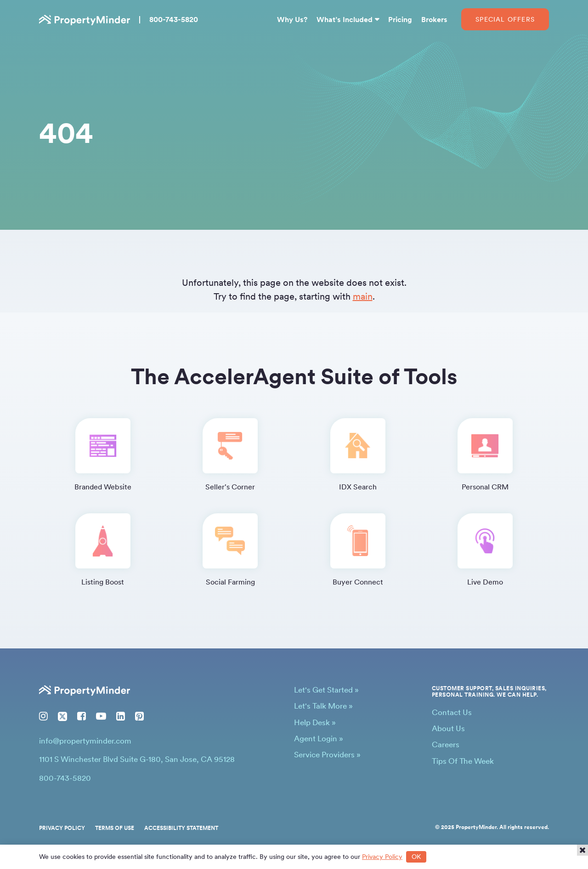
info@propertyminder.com (85, 741)
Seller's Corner (230, 455)
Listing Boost (103, 550)
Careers (446, 744)
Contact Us (452, 712)
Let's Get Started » (326, 690)
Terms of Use (115, 828)
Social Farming (230, 550)
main (363, 296)
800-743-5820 (174, 20)
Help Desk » (315, 722)
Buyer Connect (358, 550)
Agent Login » (319, 738)
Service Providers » (327, 755)
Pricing (400, 20)
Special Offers (505, 19)
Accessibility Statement (181, 828)
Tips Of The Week (463, 761)
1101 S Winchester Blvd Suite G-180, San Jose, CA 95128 (137, 759)
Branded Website (103, 455)
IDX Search (358, 455)
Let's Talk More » (323, 706)
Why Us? (292, 20)
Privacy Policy (62, 828)
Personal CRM (485, 455)
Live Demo (485, 550)
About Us (448, 728)
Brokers (434, 20)
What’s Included (345, 20)
